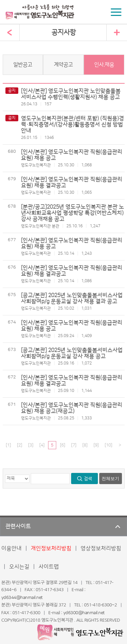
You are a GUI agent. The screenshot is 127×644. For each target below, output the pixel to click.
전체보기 (110, 479)
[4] (42, 445)
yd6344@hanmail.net (22, 598)
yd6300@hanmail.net (84, 613)
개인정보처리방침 (51, 548)
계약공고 (63, 65)
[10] (108, 445)
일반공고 (23, 65)
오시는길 (19, 567)
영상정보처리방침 (101, 548)
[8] (85, 445)
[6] (62, 445)
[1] (8, 445)
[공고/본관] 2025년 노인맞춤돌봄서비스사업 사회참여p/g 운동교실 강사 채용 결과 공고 (72, 298)
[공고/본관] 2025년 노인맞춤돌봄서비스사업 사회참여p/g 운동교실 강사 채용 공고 (72, 353)
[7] (74, 445)
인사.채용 (104, 65)
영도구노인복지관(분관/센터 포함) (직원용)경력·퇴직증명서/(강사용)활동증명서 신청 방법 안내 (72, 125)
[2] (19, 445)
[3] (31, 445)
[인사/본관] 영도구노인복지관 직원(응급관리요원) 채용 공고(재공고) (72, 408)
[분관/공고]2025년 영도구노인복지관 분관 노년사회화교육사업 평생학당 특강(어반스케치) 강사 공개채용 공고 (72, 213)
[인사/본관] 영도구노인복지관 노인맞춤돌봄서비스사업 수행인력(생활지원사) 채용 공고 (71, 94)
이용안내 (12, 548)
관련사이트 (18, 526)
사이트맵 (49, 567)
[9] (96, 445)
